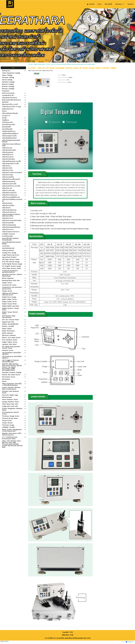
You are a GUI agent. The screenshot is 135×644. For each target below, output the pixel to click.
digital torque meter (48, 71)
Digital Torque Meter (39, 64)
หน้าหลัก (30, 64)
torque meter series (37, 71)
